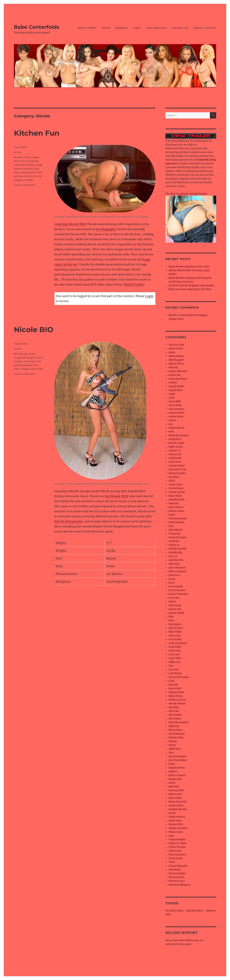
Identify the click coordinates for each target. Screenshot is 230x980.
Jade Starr (174, 564)
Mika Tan (174, 726)
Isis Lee (173, 556)
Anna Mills (175, 401)
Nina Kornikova (177, 756)
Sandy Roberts (177, 817)
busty (27, 157)
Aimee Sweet (176, 349)
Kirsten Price (176, 628)
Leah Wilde (175, 647)
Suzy (171, 836)
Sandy (172, 813)
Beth (171, 432)
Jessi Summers (177, 590)
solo (33, 176)
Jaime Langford (177, 571)
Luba (171, 681)
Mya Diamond (177, 734)
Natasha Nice (176, 738)
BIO (16, 354)
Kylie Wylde (175, 632)
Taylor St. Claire (177, 843)
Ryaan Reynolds (178, 802)
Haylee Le (174, 545)
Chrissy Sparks (177, 473)
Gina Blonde (176, 530)
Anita (172, 398)
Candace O (174, 451)
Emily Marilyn (177, 522)
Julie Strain (175, 605)
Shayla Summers (178, 828)
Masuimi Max (176, 692)
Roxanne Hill (176, 790)
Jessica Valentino (178, 594)
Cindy (172, 481)
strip (39, 176)
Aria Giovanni (176, 409)
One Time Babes (178, 760)
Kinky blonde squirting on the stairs (189, 267)
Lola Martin (175, 673)
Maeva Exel (175, 688)
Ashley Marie (176, 417)
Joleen (172, 602)
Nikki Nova (175, 749)
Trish (172, 862)
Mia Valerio (175, 719)
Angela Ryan (176, 390)
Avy (171, 424)
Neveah (173, 741)
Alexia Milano (176, 356)
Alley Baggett (176, 360)
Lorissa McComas (179, 677)
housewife (32, 161)
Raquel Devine (177, 768)
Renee (172, 783)
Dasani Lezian (177, 511)
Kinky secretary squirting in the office (190, 289)
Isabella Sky (175, 552)
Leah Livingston (178, 643)
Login (137, 28)
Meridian (174, 707)
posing (28, 365)
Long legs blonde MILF (71, 224)
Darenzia (174, 503)
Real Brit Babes (195, 911)
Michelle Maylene (179, 722)
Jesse (172, 583)
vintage (29, 180)
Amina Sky (175, 375)
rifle (16, 369)
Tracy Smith (176, 858)
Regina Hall (175, 779)
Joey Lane (174, 598)
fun (23, 161)
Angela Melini (176, 386)
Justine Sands (176, 613)
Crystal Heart (176, 488)
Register (122, 28)
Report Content (205, 28)
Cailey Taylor (176, 447)
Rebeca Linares (177, 775)
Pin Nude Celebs (175, 911)
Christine (174, 477)
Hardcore (174, 541)
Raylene (173, 772)
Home (106, 28)
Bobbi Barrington (179, 435)
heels (40, 357)
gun (33, 357)
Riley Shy (174, 787)
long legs (29, 361)
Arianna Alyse (176, 413)
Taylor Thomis (177, 847)
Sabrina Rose (176, 805)
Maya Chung (176, 696)
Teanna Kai (175, 851)
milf (39, 172)
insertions (20, 165)
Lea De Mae (175, 639)
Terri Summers (177, 855)
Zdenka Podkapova (179, 885)
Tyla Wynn (175, 870)
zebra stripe (36, 369)
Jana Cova (174, 575)
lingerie (28, 168)
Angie (172, 394)
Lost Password (156, 28)
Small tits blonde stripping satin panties (191, 285)
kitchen (31, 165)
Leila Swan (175, 651)
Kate (171, 617)
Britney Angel (176, 443)
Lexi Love (174, 654)
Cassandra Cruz (177, 469)
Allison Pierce (176, 364)
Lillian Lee (174, 662)
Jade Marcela (176, 560)
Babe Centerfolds (37, 27)
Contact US (180, 28)
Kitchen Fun (37, 133)
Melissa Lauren (177, 700)
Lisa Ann (174, 670)
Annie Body (175, 405)
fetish (17, 161)
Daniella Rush (176, 500)
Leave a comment (24, 185)
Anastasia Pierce (178, 379)
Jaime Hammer (177, 568)
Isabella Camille (177, 549)
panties (18, 176)
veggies (18, 180)
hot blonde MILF (117, 496)
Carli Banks (175, 458)
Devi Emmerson (178, 519)
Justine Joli (175, 609)
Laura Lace (175, 636)
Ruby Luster (175, 794)
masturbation (28, 172)
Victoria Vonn (176, 877)
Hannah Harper (178, 537)
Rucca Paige (175, 798)
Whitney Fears (177, 881)
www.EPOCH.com (189, 940)
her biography (106, 229)
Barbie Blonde (177, 428)
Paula (172, 764)
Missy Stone (176, 730)
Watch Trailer (87, 28)
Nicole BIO (34, 330)
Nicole (18, 152)
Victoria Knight (177, 873)
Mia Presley (175, 715)
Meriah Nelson (177, 704)
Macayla (173, 685)
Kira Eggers (175, 624)
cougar (35, 157)
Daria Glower (176, 507)
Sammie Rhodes (178, 809)
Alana (172, 352)
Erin (171, 526)
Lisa (171, 666)
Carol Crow (175, 462)
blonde (18, 157)
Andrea (173, 383)
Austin (172, 420)
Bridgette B (175, 439)
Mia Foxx (174, 711)
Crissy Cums (176, 485)
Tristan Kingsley (178, 866)
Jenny (172, 579)
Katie (171, 620)
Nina (171, 753)
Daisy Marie (175, 496)
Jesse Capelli (176, 586)
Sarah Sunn (175, 821)
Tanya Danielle (177, 839)
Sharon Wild (176, 824)
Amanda (173, 367)
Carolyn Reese (177, 466)
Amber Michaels (178, 371)
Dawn (172, 515)
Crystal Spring (177, 492)
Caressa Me (175, 454)
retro (27, 176)
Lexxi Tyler (175, 658)
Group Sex (174, 534)
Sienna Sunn (176, 832)
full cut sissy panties (69, 521)
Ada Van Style (176, 345)
